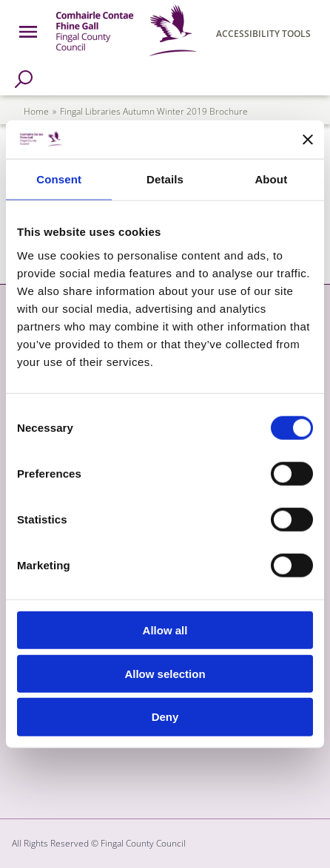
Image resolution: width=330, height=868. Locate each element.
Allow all (165, 630)
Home (36, 111)
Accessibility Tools (263, 34)
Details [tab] (165, 179)
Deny (165, 717)
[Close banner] (308, 140)
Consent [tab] (59, 179)
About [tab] (271, 179)
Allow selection (165, 673)
